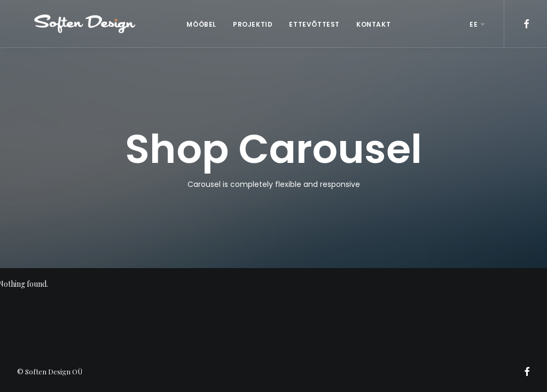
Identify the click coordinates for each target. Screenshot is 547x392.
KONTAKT (365, 24)
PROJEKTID (244, 24)
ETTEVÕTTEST (306, 24)
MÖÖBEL (193, 24)
